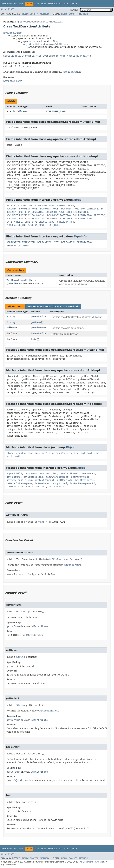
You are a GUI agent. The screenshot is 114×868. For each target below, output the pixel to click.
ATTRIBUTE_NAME (56, 111)
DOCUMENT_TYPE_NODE (60, 218)
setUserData (56, 487)
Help (74, 4)
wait (99, 453)
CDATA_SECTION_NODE (42, 205)
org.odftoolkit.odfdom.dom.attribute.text (39, 22)
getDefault (38, 317)
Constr (34, 14)
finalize (33, 453)
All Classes (8, 9)
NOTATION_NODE (66, 222)
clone (10, 453)
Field (25, 14)
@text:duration (72, 72)
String (11, 317)
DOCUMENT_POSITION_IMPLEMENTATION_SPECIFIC (76, 215)
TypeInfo (85, 56)
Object (71, 447)
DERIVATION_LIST (48, 242)
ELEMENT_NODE (84, 218)
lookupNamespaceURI (82, 483)
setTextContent (36, 487)
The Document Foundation (92, 862)
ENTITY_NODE (14, 222)
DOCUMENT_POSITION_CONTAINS (25, 212)
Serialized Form (13, 81)
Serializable (12, 56)
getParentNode (80, 477)
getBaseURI (88, 474)
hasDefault (38, 334)
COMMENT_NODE (65, 205)
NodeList (73, 56)
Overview (6, 4)
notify (74, 453)
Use (37, 4)
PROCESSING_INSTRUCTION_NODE (25, 225)
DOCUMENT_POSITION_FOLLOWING (25, 215)
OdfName (22, 111)
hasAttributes (84, 480)
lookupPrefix (15, 487)
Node (63, 56)
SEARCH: (75, 10)
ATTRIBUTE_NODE (16, 205)
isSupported (59, 483)
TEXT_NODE (53, 225)
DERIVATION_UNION (18, 246)
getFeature (13, 477)
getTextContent (44, 480)
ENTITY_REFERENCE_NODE (40, 222)
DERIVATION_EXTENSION (21, 242)
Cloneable (28, 56)
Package (18, 4)
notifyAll (87, 453)
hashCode (61, 453)
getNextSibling (33, 477)
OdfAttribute (23, 66)
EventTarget (51, 56)
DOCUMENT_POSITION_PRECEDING (25, 218)
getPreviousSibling (19, 480)
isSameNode (42, 483)
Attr (39, 56)
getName (36, 322)
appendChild (14, 474)
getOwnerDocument (57, 477)
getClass (47, 453)
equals (21, 453)
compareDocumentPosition (41, 474)
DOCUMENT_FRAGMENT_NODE (22, 209)
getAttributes (69, 474)
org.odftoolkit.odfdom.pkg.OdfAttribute (46, 44)
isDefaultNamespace (19, 483)
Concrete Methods (67, 307)
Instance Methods (39, 307)
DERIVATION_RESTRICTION (77, 242)
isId (34, 339)
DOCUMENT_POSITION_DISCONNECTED (67, 212)
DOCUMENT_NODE (49, 209)
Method (44, 14)
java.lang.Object (13, 33)
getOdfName (38, 328)
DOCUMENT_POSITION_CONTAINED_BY (82, 209)
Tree (44, 4)
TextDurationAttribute (21, 280)
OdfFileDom (15, 284)
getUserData (65, 480)
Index (67, 4)
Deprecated (55, 4)
